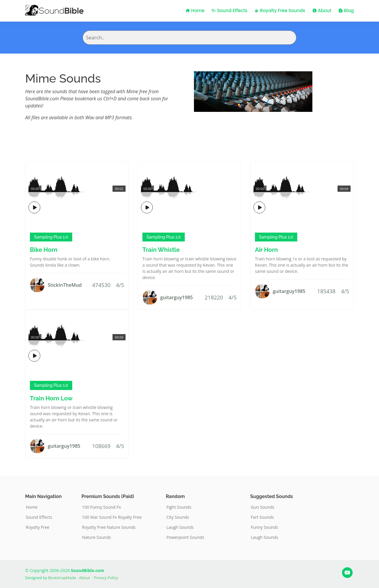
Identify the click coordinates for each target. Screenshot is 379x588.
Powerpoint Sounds (185, 537)
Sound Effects (230, 11)
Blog (346, 11)
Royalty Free (38, 527)
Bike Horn (44, 250)
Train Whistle (161, 250)
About (322, 11)
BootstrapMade (62, 578)
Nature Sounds (97, 537)
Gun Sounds (263, 507)
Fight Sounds (179, 507)
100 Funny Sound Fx (101, 507)
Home (195, 11)
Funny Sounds (264, 527)
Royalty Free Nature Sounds (109, 527)
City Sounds (178, 517)
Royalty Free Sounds (280, 11)
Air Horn (266, 250)
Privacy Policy (106, 578)
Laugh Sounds (180, 527)
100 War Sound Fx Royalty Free (112, 517)
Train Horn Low (51, 398)
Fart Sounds (262, 517)
